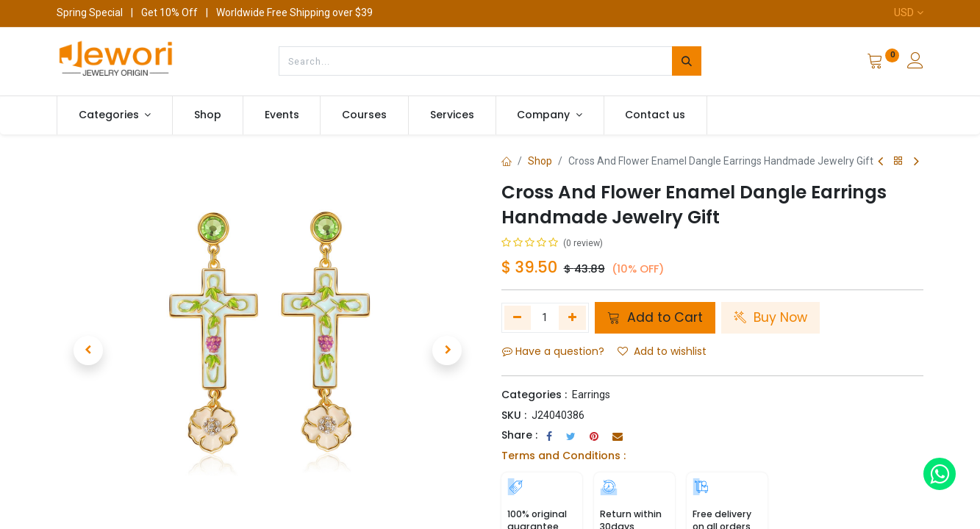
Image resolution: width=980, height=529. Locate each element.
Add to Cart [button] (655, 317)
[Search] (687, 61)
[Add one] (572, 317)
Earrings (591, 395)
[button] (88, 350)
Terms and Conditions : (564, 456)
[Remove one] (518, 317)
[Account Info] (915, 62)
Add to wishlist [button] (662, 351)
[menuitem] (208, 115)
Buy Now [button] (770, 317)
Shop (540, 161)
